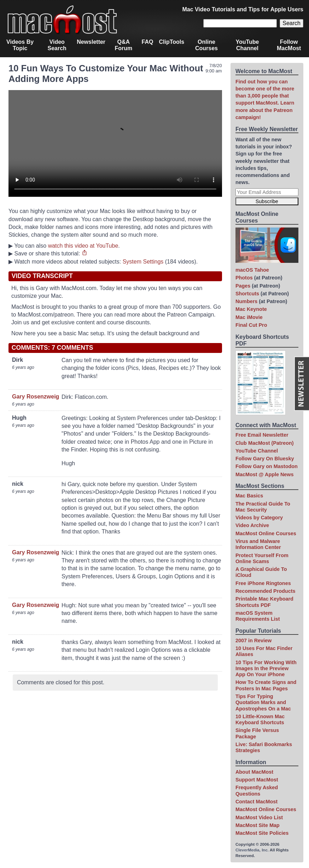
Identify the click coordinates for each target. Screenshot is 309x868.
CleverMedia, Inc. (252, 850)
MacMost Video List (259, 817)
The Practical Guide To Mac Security (263, 507)
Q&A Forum (123, 45)
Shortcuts (247, 294)
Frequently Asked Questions (257, 790)
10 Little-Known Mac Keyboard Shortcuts (260, 719)
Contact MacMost (256, 802)
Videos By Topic (20, 45)
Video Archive (252, 525)
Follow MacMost (289, 45)
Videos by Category (259, 518)
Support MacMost (257, 780)
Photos (244, 278)
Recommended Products (266, 591)
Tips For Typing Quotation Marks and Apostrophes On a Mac (263, 702)
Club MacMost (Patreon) (265, 443)
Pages (243, 286)
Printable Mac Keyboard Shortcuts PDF (264, 602)
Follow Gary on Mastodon (267, 466)
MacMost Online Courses (266, 533)
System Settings (143, 262)
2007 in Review (253, 640)
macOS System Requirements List (258, 616)
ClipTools (171, 42)
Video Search (57, 45)
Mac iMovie (249, 317)
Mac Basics (249, 496)
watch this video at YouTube (83, 246)
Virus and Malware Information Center (258, 544)
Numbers (246, 301)
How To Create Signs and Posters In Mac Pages (266, 685)
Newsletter (91, 42)
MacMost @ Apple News (265, 474)
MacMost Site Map (258, 825)
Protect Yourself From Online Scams (262, 558)
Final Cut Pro (251, 325)
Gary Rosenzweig (36, 397)
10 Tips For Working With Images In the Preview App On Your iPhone (266, 669)
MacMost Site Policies (262, 833)
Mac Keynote (251, 309)
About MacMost (254, 772)
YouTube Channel (247, 45)
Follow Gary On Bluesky (265, 459)
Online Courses (206, 45)
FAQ (148, 42)
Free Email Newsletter (262, 435)
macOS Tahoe (252, 270)
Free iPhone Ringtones (263, 583)
